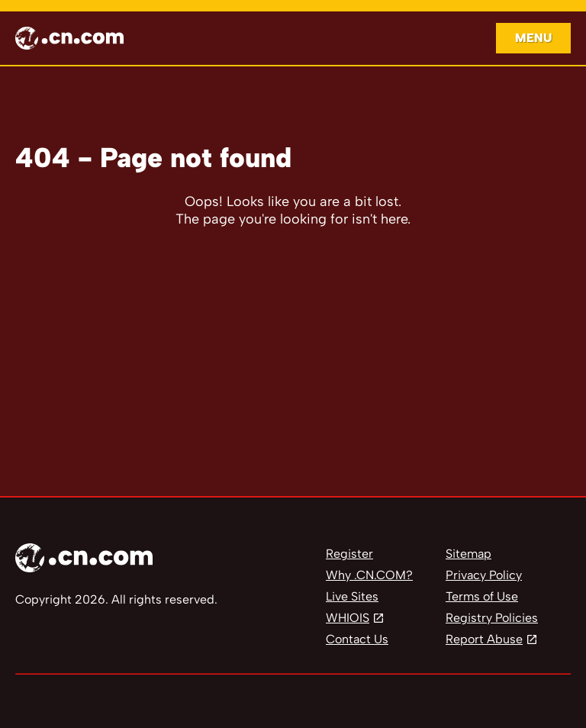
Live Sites (352, 596)
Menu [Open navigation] (533, 38)
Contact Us (357, 639)
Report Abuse (484, 639)
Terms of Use (482, 596)
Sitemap (468, 554)
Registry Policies (492, 618)
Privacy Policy (484, 575)
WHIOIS (348, 618)
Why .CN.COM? (369, 575)
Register (349, 554)
